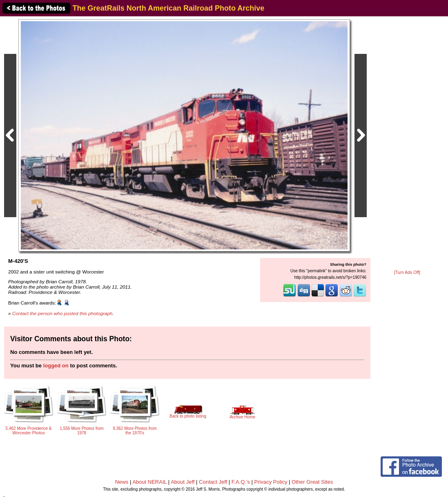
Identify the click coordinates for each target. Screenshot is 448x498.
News (122, 482)
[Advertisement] (407, 144)
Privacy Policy (271, 482)
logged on (56, 366)
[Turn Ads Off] (407, 272)
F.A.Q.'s (241, 482)
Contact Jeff (213, 482)
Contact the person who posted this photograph (62, 313)
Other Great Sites (312, 482)
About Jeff (183, 482)
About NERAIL (149, 482)
